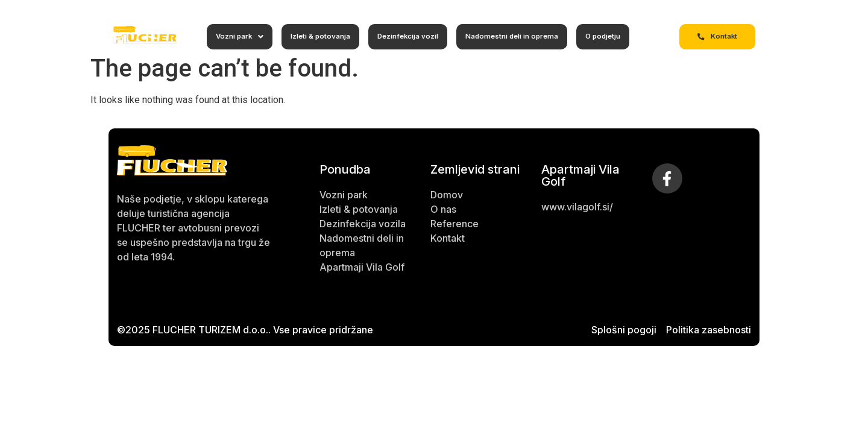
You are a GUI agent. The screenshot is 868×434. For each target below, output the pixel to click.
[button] (240, 37)
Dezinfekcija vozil (408, 36)
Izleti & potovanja (320, 36)
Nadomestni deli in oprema (512, 36)
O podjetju (603, 36)
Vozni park (240, 36)
